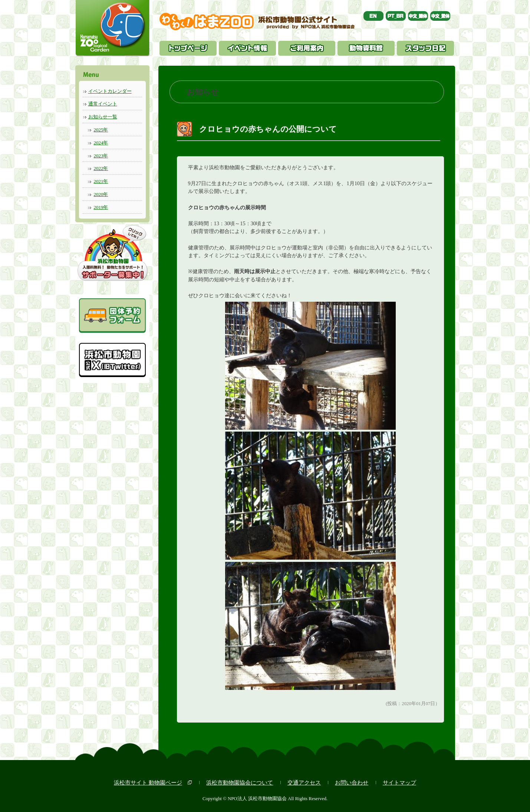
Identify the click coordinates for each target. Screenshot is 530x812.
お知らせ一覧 (103, 117)
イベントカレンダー (110, 91)
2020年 (101, 194)
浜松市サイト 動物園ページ (148, 782)
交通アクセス (304, 782)
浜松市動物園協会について (240, 782)
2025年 (101, 130)
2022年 (101, 168)
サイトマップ (399, 782)
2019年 (101, 207)
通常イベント (103, 104)
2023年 (101, 156)
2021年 (101, 181)
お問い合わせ (352, 782)
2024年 (101, 143)
